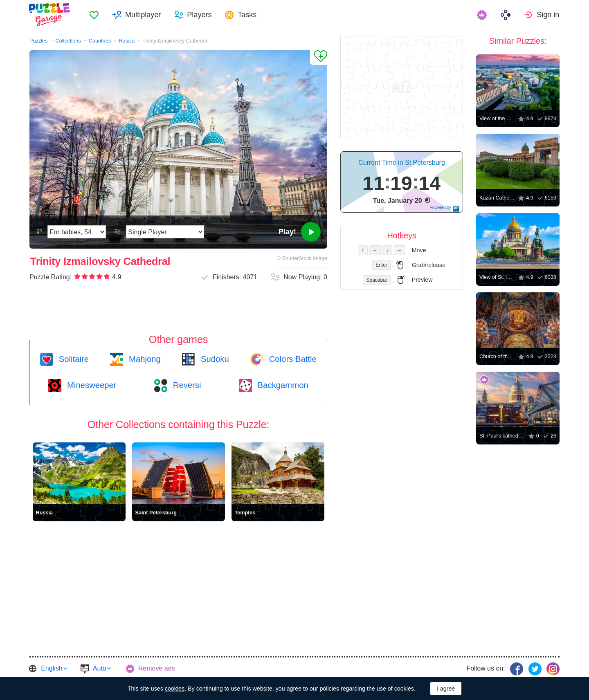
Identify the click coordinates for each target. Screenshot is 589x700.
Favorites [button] (95, 15)
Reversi (186, 385)
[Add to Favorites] (319, 58)
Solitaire (73, 359)
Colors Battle (292, 359)
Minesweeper (90, 385)
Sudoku (214, 359)
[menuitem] (95, 15)
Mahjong (143, 359)
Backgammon (282, 385)
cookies (175, 689)
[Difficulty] (77, 232)
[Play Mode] (165, 232)
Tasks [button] (248, 15)
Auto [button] (100, 668)
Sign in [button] (548, 15)
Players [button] (200, 15)
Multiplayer (144, 15)
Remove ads (157, 668)
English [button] (52, 668)
